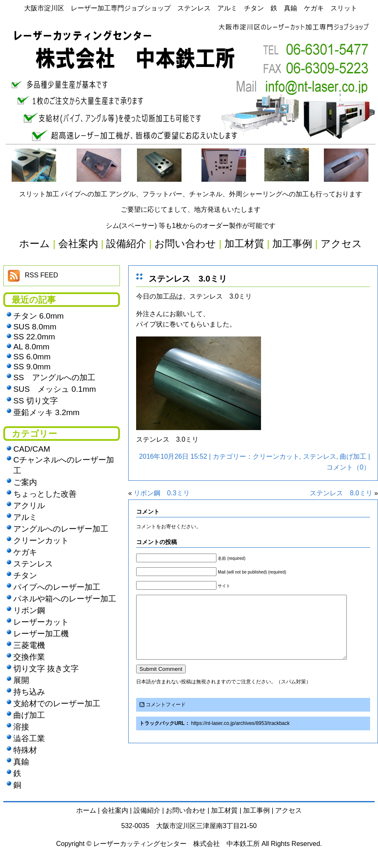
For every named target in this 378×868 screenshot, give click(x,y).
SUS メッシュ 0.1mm (55, 389)
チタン (25, 575)
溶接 (21, 727)
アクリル (29, 506)
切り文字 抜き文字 (46, 669)
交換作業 (29, 657)
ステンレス (320, 456)
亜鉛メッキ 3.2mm (46, 412)
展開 (21, 680)
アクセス (288, 810)
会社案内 (115, 810)
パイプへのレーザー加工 (57, 587)
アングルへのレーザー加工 (61, 529)
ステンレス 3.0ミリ (188, 279)
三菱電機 (29, 645)
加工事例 (256, 810)
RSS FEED (41, 275)
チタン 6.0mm (39, 316)
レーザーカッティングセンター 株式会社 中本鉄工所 (177, 844)
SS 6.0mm (32, 357)
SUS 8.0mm (35, 327)
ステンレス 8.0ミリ (341, 493)
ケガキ (25, 552)
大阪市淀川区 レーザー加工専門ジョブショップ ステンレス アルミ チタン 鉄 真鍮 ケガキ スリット (191, 8)
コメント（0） (348, 467)
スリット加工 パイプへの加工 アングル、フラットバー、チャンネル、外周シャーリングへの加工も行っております (191, 194)
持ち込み (29, 692)
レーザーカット (41, 622)
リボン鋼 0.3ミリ (162, 493)
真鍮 (21, 762)
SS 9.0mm (32, 367)
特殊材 (25, 750)
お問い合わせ (186, 810)
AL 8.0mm (31, 347)
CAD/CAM (32, 449)
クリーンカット (276, 456)
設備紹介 (147, 810)
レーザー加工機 (41, 634)
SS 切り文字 (36, 401)
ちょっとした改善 (45, 494)
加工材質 (224, 810)
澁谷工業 (29, 738)
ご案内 (25, 482)
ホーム (86, 810)
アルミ (25, 517)
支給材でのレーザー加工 (57, 704)
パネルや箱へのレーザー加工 (65, 599)
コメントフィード (166, 717)
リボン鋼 (29, 610)
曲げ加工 (353, 456)
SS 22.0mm (34, 337)
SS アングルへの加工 (54, 377)
